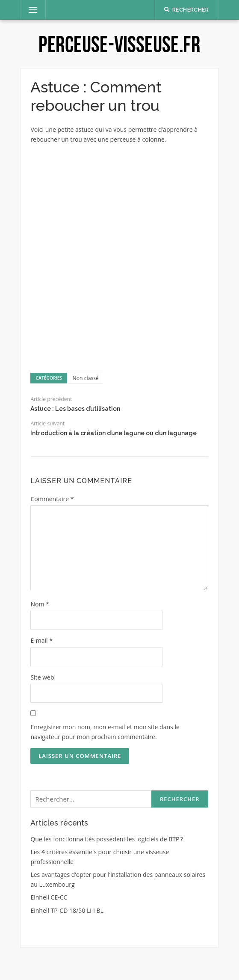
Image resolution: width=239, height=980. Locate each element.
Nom (40, 604)
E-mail (41, 640)
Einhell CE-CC (49, 897)
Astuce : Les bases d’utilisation (75, 409)
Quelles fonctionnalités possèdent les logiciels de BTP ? (107, 839)
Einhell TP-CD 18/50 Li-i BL (67, 910)
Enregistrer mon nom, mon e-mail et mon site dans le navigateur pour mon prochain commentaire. (105, 732)
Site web (42, 677)
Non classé (86, 378)
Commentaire (52, 499)
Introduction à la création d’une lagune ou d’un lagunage (114, 433)
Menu (29, 10)
